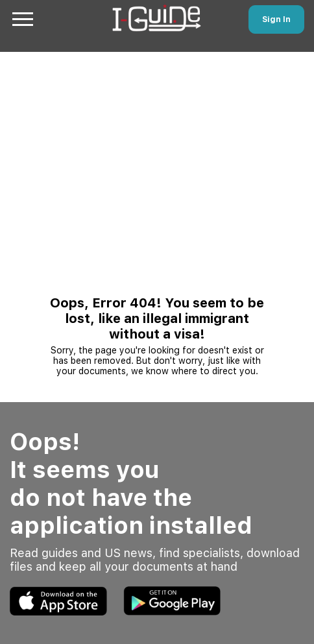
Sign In (276, 19)
